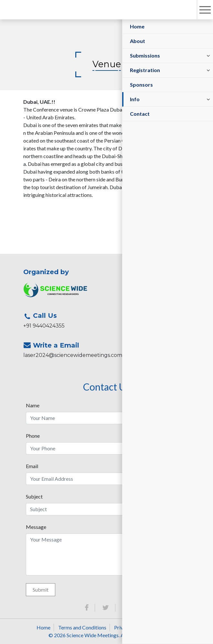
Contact (140, 114)
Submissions (145, 55)
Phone (33, 436)
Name (33, 405)
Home (137, 26)
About (138, 41)
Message (36, 527)
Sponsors (141, 85)
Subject (34, 496)
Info (135, 99)
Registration (145, 70)
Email (32, 466)
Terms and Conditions (82, 627)
